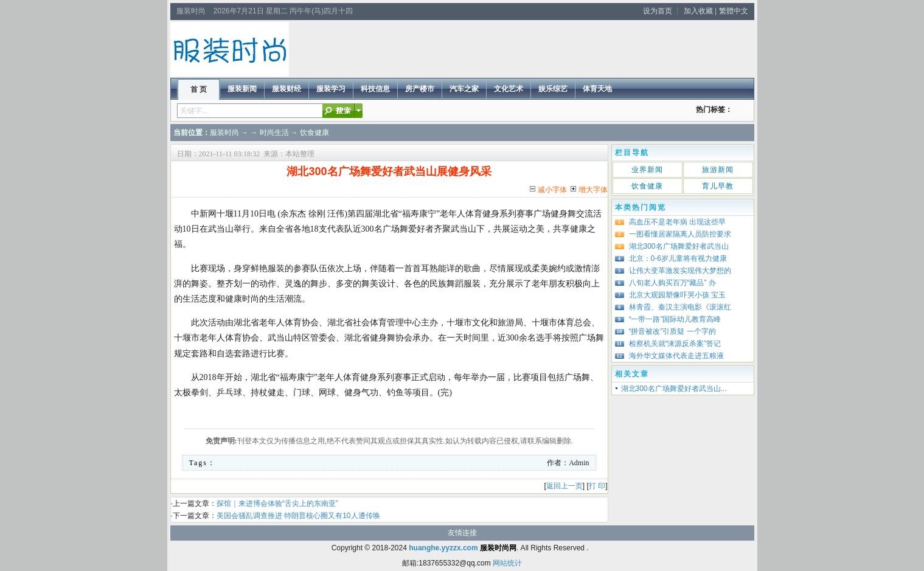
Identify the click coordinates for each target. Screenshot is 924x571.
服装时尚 (224, 133)
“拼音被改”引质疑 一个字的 (672, 331)
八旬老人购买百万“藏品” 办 (672, 283)
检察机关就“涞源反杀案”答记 (675, 344)
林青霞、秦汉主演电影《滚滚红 (680, 307)
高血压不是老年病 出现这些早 (677, 222)
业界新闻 (647, 170)
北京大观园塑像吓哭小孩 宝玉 (677, 295)
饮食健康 (314, 133)
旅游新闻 (718, 170)
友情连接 (462, 533)
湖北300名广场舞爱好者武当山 (679, 246)
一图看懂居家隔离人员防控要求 (680, 234)
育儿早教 (718, 186)
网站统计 (507, 563)
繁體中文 (734, 11)
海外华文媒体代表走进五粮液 (676, 356)
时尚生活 (274, 133)
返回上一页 (564, 486)
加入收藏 (698, 11)
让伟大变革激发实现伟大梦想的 (680, 271)
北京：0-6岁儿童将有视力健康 (678, 258)
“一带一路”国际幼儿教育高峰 (675, 319)
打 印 (597, 486)
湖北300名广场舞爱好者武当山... (674, 389)
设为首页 (658, 11)
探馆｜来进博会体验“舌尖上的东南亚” (277, 504)
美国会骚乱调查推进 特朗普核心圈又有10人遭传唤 (298, 516)
